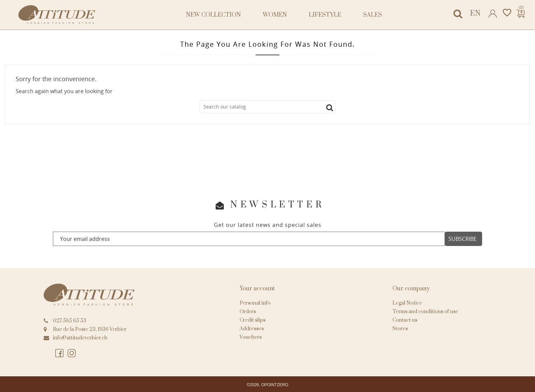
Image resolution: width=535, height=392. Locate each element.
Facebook (59, 353)
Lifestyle (325, 15)
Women (275, 15)
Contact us (405, 320)
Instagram (72, 353)
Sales (373, 15)
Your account (257, 289)
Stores (400, 329)
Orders (248, 312)
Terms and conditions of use (425, 312)
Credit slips (252, 320)
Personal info (255, 303)
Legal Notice (407, 303)
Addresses (252, 329)
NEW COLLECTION (213, 15)
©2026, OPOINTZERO (267, 385)
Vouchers (251, 337)
